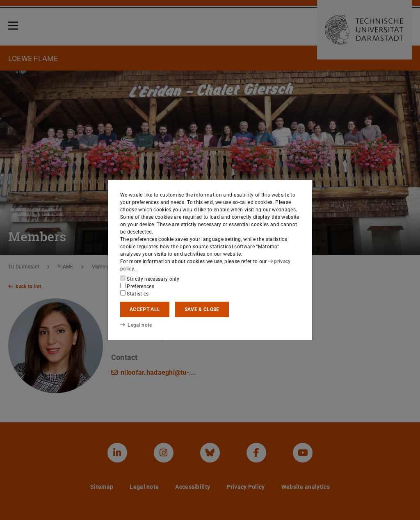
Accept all (145, 309)
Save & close (202, 309)
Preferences (137, 286)
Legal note (136, 325)
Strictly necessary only (150, 279)
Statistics (135, 293)
